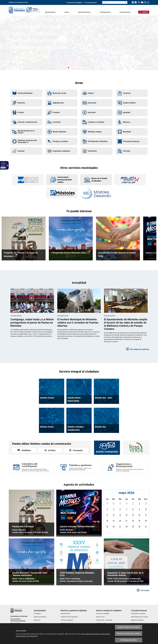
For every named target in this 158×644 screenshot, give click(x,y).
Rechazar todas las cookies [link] (129, 633)
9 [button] (87, 68)
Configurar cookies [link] (129, 640)
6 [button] (80, 68)
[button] (126, 2)
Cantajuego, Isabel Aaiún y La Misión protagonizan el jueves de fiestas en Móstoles (40, 37)
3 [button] (73, 68)
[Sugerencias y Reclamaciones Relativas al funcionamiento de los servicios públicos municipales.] (126, 467)
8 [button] (85, 68)
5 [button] (78, 68)
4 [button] (76, 68)
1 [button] (69, 68)
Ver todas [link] (145, 590)
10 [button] (89, 68)
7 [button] (82, 68)
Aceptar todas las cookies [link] (129, 627)
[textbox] (113, 2)
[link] (3, 164)
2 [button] (71, 68)
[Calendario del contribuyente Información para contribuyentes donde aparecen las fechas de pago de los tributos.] (32, 467)
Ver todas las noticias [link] (140, 349)
